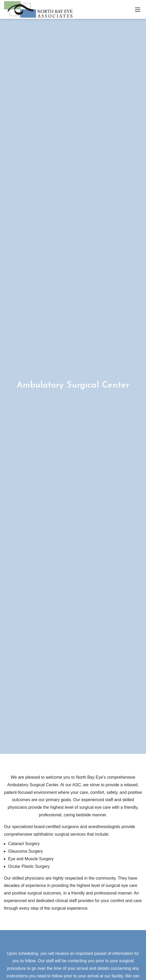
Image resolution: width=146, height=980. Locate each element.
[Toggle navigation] (138, 9)
